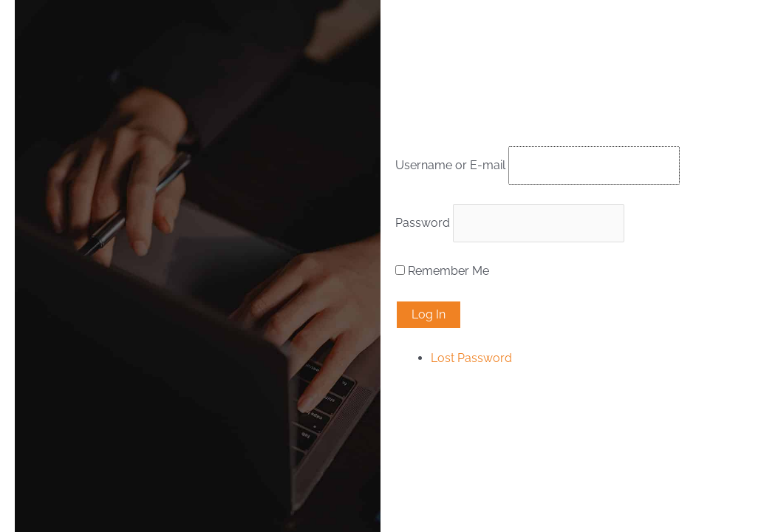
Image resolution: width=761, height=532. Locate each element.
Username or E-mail (450, 165)
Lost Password (471, 358)
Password (423, 223)
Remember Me (448, 271)
